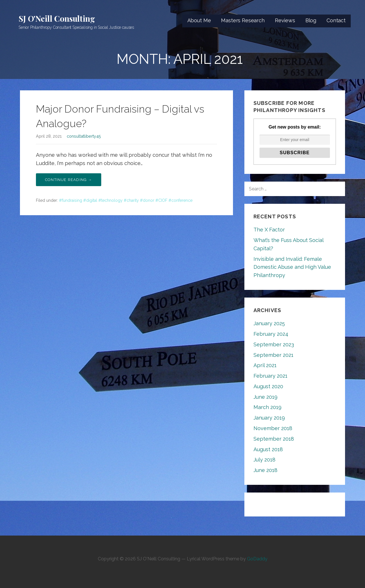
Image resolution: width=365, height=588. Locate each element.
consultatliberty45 (84, 136)
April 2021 (265, 365)
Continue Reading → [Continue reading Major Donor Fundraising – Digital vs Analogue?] (69, 180)
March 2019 (267, 407)
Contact (336, 20)
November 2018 (273, 428)
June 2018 (265, 470)
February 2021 (270, 376)
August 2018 (268, 449)
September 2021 (273, 355)
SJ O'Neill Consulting (57, 18)
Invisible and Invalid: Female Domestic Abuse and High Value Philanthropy (292, 267)
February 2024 (271, 334)
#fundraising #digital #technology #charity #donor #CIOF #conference (126, 200)
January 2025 (269, 323)
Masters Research (243, 20)
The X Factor (269, 230)
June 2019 (265, 397)
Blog (311, 20)
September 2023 (274, 344)
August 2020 (268, 386)
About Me (199, 20)
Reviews (285, 20)
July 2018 (264, 460)
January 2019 (269, 418)
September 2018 (274, 439)
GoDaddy (257, 559)
